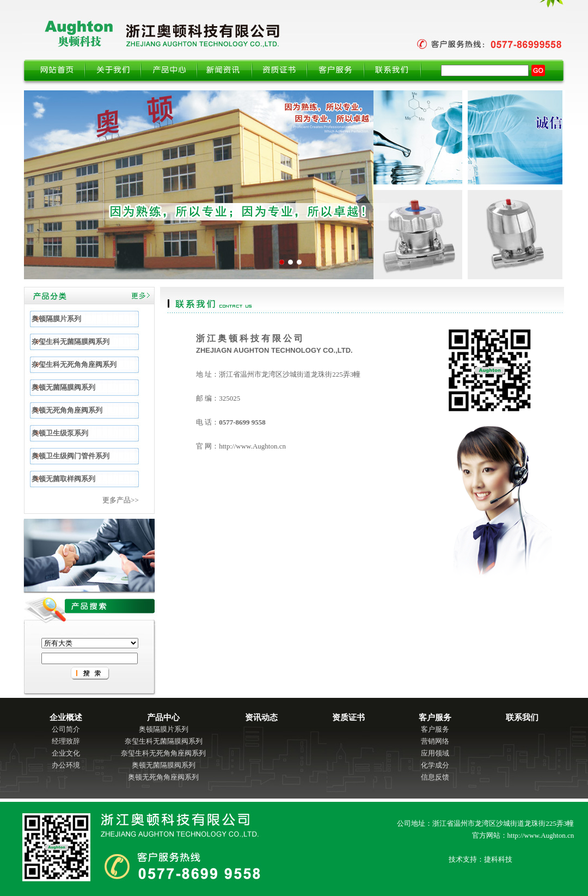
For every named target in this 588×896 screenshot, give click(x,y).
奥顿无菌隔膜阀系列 (164, 765)
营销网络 (435, 741)
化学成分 (435, 765)
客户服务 (435, 729)
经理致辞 (66, 741)
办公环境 (66, 765)
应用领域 (435, 753)
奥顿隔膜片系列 (164, 729)
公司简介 (66, 729)
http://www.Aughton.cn (252, 446)
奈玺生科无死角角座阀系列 (163, 753)
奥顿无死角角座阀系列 (163, 777)
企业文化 (66, 753)
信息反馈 (435, 777)
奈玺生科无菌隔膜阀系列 (164, 741)
